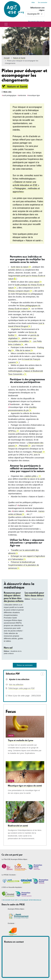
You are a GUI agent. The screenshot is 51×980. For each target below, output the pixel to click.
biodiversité (32, 511)
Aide (33, 2)
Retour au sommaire (25, 665)
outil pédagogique (10, 95)
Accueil (7, 58)
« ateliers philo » (31, 476)
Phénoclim (23, 446)
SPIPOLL (12, 431)
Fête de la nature (23, 350)
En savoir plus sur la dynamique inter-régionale (22, 900)
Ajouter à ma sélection (19, 679)
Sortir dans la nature (20, 267)
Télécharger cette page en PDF (21, 688)
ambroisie (22, 95)
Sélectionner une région (37, 9)
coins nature (34, 282)
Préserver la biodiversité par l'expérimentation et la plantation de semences (24, 565)
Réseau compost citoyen (19, 291)
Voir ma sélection (16, 685)
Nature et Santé (19, 58)
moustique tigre (34, 95)
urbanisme (23, 505)
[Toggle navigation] (6, 24)
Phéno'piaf (38, 452)
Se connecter (43, 2)
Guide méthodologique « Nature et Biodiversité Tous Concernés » (26, 371)
